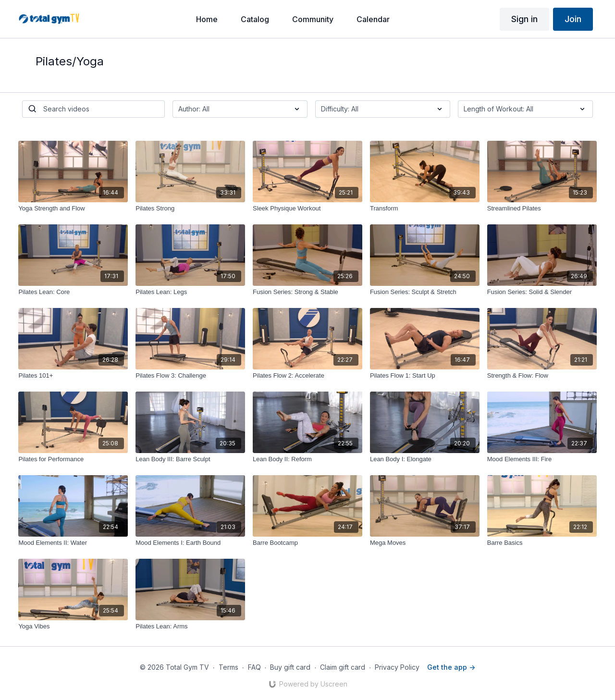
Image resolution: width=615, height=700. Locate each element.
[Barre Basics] (542, 543)
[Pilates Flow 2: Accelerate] (307, 376)
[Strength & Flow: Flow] (542, 376)
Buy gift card (290, 667)
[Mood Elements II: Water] (73, 543)
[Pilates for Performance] (73, 459)
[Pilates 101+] (73, 376)
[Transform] (425, 209)
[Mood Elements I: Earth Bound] (190, 543)
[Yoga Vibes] (73, 626)
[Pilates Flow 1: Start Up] (425, 376)
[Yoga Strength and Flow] (73, 209)
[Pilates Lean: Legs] (190, 292)
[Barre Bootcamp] (307, 543)
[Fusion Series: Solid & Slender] (542, 292)
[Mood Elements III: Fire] (542, 459)
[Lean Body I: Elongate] (425, 459)
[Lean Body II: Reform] (307, 459)
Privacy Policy (397, 667)
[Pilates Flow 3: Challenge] (190, 376)
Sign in (524, 19)
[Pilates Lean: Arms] (190, 626)
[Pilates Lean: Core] (73, 292)
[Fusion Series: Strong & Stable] (307, 292)
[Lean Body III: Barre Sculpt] (190, 459)
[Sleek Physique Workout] (307, 209)
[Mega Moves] (425, 543)
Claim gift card (343, 667)
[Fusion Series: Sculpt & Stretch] (425, 292)
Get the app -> (451, 667)
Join (573, 19)
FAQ (254, 667)
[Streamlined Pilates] (542, 209)
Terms (228, 667)
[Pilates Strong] (190, 209)
